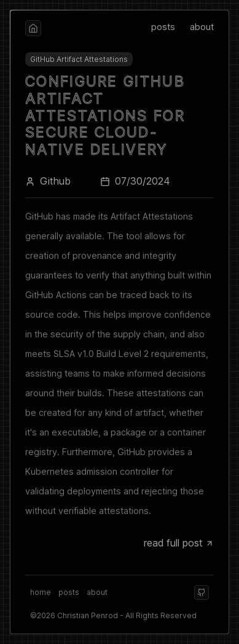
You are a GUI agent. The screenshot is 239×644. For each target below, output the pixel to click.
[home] (33, 28)
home (41, 592)
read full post (179, 543)
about (202, 27)
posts (163, 27)
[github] (202, 592)
